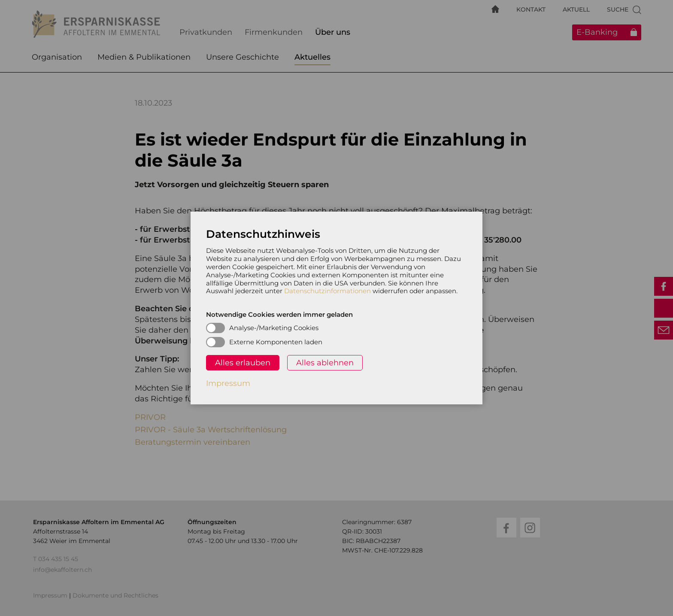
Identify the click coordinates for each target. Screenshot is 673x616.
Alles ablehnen (325, 363)
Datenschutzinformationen (327, 291)
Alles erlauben (243, 363)
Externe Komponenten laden (276, 342)
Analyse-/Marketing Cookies (274, 328)
